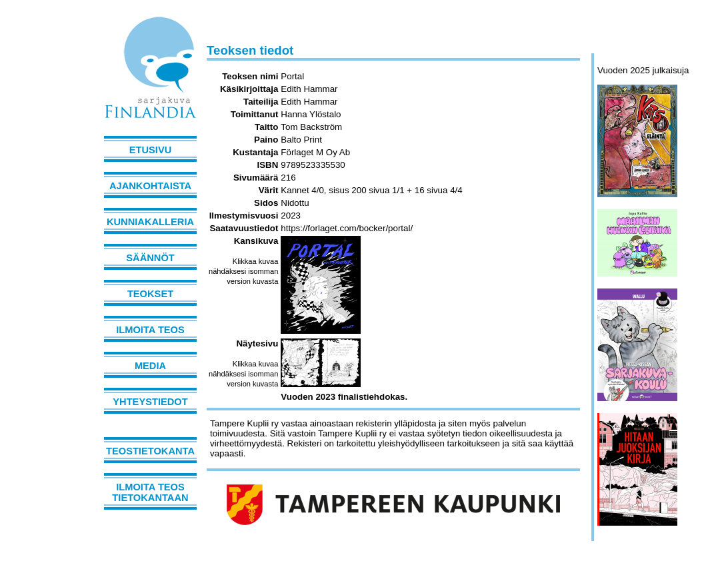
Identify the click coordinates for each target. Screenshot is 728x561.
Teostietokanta (150, 451)
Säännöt (150, 258)
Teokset (150, 294)
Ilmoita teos (150, 330)
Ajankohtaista (150, 186)
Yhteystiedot (150, 402)
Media (150, 366)
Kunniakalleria (150, 222)
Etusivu (151, 150)
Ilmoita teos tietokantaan (150, 492)
